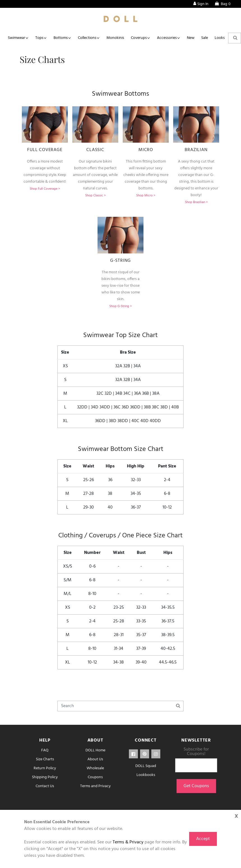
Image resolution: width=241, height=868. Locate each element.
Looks (220, 38)
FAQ (45, 750)
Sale (205, 38)
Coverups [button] (139, 38)
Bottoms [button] (61, 38)
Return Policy (45, 768)
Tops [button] (39, 38)
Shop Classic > (95, 196)
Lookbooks (146, 775)
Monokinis (115, 38)
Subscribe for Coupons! (196, 752)
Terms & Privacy (128, 842)
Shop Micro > (146, 196)
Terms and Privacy (95, 786)
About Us (95, 759)
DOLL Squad (146, 766)
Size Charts (45, 759)
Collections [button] (87, 38)
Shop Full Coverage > (45, 189)
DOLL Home (95, 750)
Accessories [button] (167, 38)
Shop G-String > (121, 306)
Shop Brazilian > (196, 202)
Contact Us (45, 786)
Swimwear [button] (17, 38)
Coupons (95, 777)
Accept (203, 839)
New (191, 38)
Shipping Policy (45, 777)
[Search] (121, 706)
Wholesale (95, 768)
